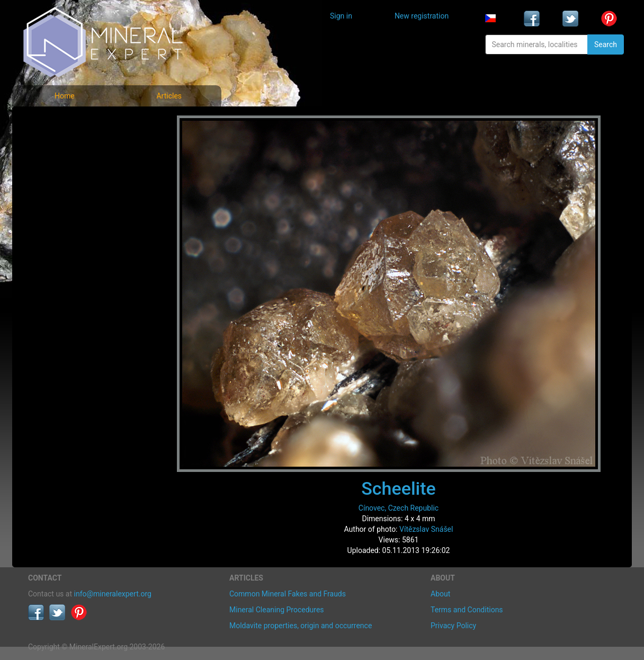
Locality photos (61, 169)
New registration (422, 16)
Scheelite (399, 488)
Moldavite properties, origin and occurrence (301, 626)
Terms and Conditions (467, 610)
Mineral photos (61, 122)
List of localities (62, 192)
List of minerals (62, 145)
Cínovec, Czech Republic (399, 508)
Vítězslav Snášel (426, 529)
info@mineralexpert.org (113, 594)
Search (606, 44)
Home (65, 96)
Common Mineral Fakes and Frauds (288, 594)
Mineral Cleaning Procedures (277, 610)
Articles (169, 96)
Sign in (341, 16)
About (440, 594)
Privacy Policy (453, 626)
